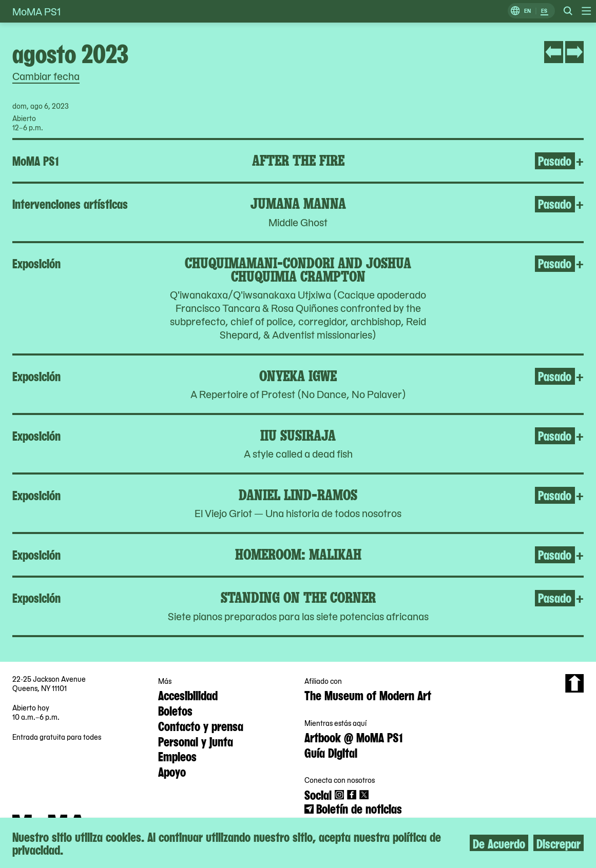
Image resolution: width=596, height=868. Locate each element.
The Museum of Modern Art (368, 695)
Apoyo (172, 771)
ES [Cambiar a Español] (544, 11)
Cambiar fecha (46, 76)
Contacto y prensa (201, 725)
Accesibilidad (188, 695)
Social (318, 794)
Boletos (175, 710)
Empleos (177, 756)
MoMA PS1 (36, 11)
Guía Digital (331, 752)
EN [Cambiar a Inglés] (527, 11)
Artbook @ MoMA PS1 (353, 737)
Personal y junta (196, 741)
